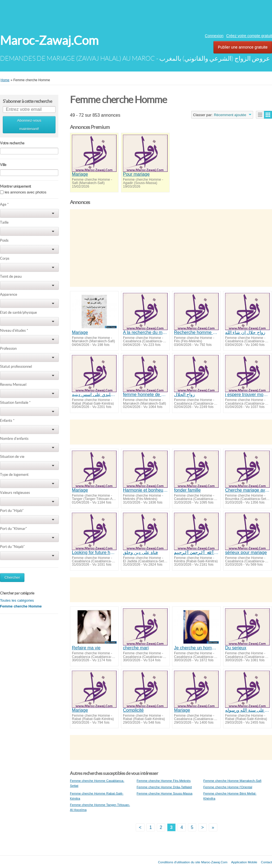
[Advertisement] (136, 15)
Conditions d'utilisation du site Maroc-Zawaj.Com (193, 862)
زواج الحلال (184, 395)
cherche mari (136, 648)
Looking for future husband (94, 552)
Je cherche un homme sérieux (196, 648)
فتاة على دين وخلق (140, 552)
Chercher (12, 577)
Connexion (214, 36)
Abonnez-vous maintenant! (29, 125)
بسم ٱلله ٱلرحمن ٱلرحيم (196, 552)
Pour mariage (136, 174)
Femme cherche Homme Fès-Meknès (164, 781)
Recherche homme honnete (196, 332)
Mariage (80, 174)
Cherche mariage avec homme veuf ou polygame (247, 490)
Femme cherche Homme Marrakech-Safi (232, 781)
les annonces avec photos (26, 192)
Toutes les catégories (17, 600)
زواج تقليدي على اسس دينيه (94, 395)
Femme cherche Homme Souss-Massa (164, 793)
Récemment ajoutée (230, 115)
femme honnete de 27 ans (145, 395)
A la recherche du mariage (145, 332)
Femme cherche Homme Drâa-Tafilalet (164, 787)
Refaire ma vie (86, 648)
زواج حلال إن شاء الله (245, 332)
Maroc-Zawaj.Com (49, 41)
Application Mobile (244, 862)
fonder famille (187, 490)
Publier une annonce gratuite (243, 47)
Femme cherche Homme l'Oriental (228, 787)
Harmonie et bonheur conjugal (145, 490)
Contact (266, 862)
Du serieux (236, 648)
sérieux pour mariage (246, 552)
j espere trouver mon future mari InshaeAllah (247, 395)
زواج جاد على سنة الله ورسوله (247, 710)
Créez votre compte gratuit (249, 36)
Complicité (133, 710)
